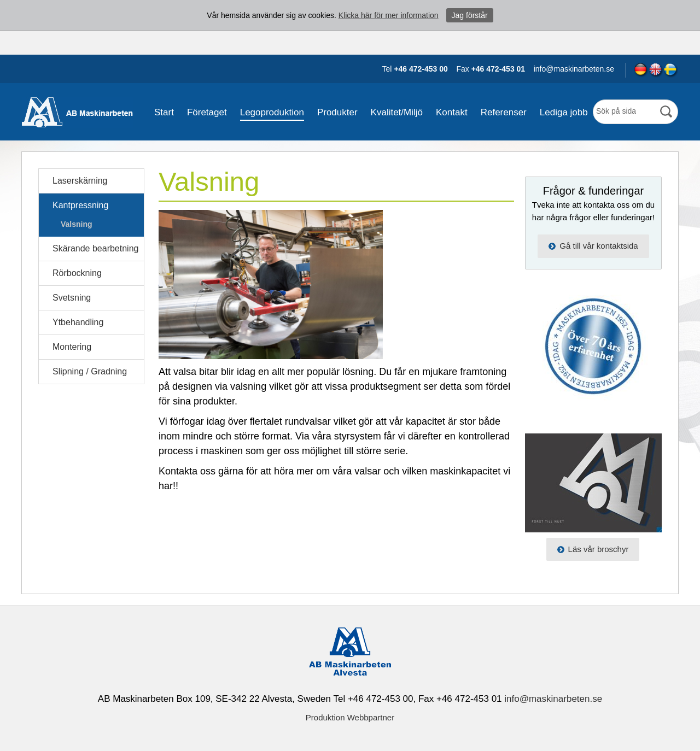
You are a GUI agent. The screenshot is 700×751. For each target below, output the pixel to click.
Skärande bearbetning (95, 248)
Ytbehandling (78, 322)
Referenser (504, 112)
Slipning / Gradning (90, 371)
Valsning (77, 224)
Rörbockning (77, 273)
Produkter (337, 112)
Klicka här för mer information (389, 15)
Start (164, 112)
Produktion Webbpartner (350, 717)
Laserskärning (80, 181)
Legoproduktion (272, 112)
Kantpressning (80, 205)
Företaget (207, 112)
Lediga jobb (564, 112)
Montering (72, 347)
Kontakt (452, 112)
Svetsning (72, 298)
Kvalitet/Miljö (397, 112)
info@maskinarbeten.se (553, 699)
